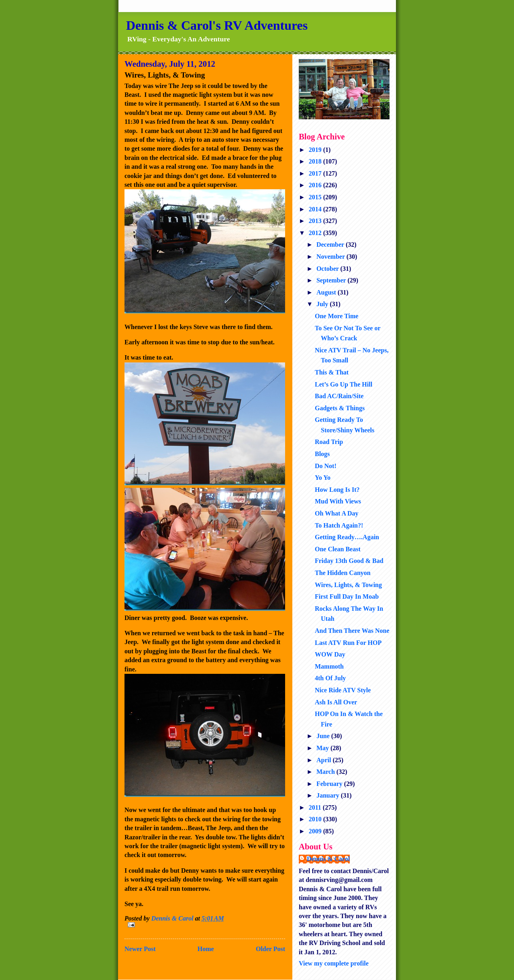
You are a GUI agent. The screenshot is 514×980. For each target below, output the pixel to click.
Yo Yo (323, 478)
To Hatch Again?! (339, 525)
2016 (316, 185)
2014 (316, 209)
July (323, 304)
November (331, 257)
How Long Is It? (337, 490)
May (323, 748)
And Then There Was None (352, 631)
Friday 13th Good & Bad (349, 561)
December (331, 244)
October (328, 269)
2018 (316, 161)
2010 (316, 819)
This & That (332, 372)
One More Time (337, 316)
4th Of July (330, 678)
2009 (316, 831)
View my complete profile (334, 963)
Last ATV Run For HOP (348, 643)
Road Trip (329, 442)
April (324, 760)
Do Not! (326, 466)
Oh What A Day (337, 513)
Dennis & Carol (328, 859)
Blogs (322, 454)
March (326, 772)
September (332, 280)
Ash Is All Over (336, 702)
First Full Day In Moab (347, 596)
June (324, 736)
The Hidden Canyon (343, 573)
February (330, 784)
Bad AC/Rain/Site (339, 396)
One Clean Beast (338, 549)
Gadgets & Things (340, 408)
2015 (316, 197)
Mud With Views (338, 501)
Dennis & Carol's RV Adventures (217, 25)
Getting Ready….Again (347, 537)
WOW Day (330, 654)
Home (206, 949)
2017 (316, 173)
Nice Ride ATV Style (343, 690)
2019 (316, 150)
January (329, 795)
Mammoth (329, 666)
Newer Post (140, 949)
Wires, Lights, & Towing (348, 585)
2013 (316, 221)
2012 (316, 233)
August (327, 292)
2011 (316, 807)
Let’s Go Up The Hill (344, 384)
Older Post (270, 949)
